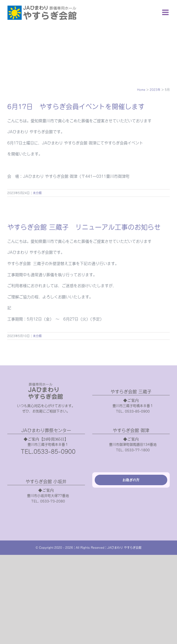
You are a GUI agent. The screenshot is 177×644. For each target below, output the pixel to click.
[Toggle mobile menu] (166, 12)
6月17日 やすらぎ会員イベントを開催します (76, 107)
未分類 (37, 193)
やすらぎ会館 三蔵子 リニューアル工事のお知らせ (84, 227)
